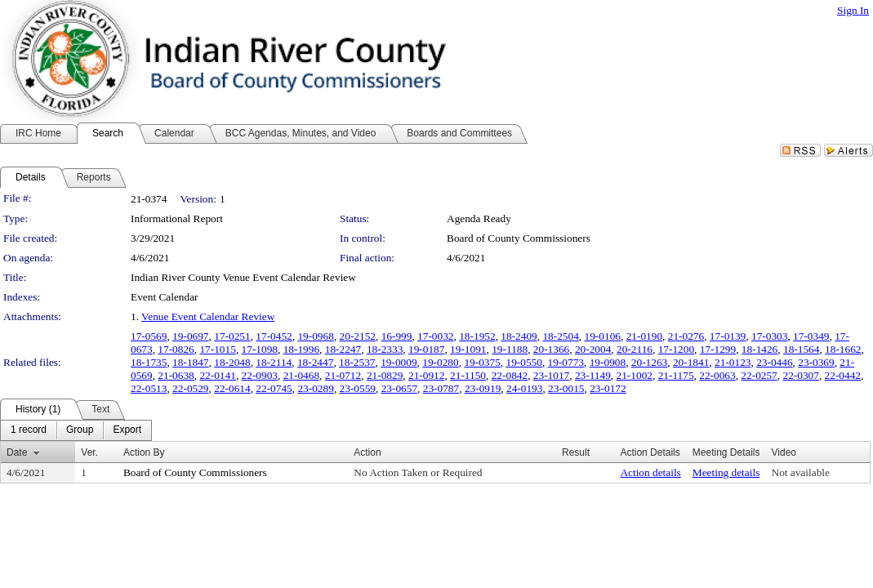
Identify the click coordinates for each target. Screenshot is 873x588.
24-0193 (524, 388)
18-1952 (477, 336)
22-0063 (717, 375)
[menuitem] (29, 430)
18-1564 (801, 349)
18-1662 (843, 349)
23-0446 (774, 362)
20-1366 (551, 349)
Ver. (89, 452)
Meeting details (726, 472)
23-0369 (816, 362)
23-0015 (566, 388)
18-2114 (274, 362)
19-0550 (523, 362)
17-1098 (260, 349)
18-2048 (232, 362)
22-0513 (149, 388)
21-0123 (733, 362)
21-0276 (686, 336)
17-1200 (676, 349)
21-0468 (301, 375)
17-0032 (435, 336)
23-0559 (358, 388)
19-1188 (510, 349)
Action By (144, 452)
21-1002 (635, 375)
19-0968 (315, 336)
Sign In (853, 10)
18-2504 (560, 336)
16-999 (397, 336)
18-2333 (385, 349)
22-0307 (800, 375)
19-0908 (608, 362)
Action (367, 452)
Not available (801, 472)
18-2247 (343, 349)
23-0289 (315, 388)
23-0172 (608, 388)
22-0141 (217, 375)
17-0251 (232, 336)
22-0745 (274, 388)
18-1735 (149, 362)
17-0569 (149, 336)
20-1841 (691, 362)
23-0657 (399, 388)
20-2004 (593, 349)
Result (576, 452)
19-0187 (426, 349)
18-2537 (357, 362)
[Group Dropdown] (80, 430)
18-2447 (315, 362)
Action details (650, 472)
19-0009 (399, 362)
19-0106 (603, 336)
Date (17, 452)
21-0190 (644, 336)
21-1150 (468, 375)
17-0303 (769, 336)
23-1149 (593, 375)
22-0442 (843, 375)
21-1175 (676, 375)
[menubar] (76, 430)
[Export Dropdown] (127, 430)
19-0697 (190, 336)
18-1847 (190, 362)
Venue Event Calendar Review (208, 316)
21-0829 (385, 375)
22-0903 (260, 375)
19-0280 (440, 362)
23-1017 (551, 375)
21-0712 (343, 375)
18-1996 (301, 349)
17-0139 (728, 336)
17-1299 (718, 349)
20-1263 (649, 362)
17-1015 (217, 349)
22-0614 (232, 388)
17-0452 (274, 336)
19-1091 (468, 349)
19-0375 (482, 362)
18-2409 (519, 336)
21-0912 (426, 375)
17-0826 (176, 349)
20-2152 (358, 336)
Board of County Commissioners (519, 238)
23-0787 (441, 388)
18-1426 (759, 349)
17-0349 (811, 336)
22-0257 (759, 375)
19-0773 (566, 362)
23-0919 (483, 388)
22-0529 (190, 388)
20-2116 (635, 349)
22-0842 (510, 375)
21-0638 (176, 375)
